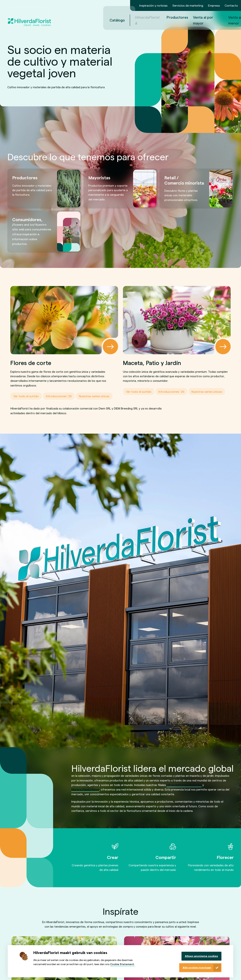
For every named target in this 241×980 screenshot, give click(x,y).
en (229, 20)
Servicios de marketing (188, 5)
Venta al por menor (196, 20)
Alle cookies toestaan (197, 967)
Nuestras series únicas (94, 396)
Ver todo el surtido (26, 396)
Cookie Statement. (122, 964)
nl (224, 20)
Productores (135, 17)
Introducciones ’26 (59, 396)
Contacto (231, 5)
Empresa (214, 5)
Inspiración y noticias (153, 5)
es (235, 20)
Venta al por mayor (161, 20)
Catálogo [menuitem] (75, 20)
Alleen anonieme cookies (201, 956)
